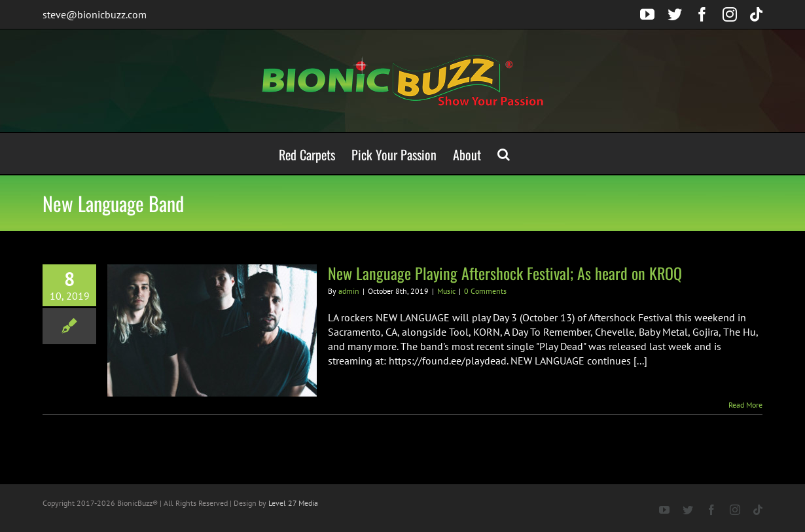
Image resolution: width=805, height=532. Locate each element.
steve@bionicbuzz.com (95, 14)
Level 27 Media (293, 503)
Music (446, 291)
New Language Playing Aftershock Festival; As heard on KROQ (505, 273)
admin (349, 291)
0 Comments (485, 291)
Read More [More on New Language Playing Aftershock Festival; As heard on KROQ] (745, 405)
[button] (504, 153)
